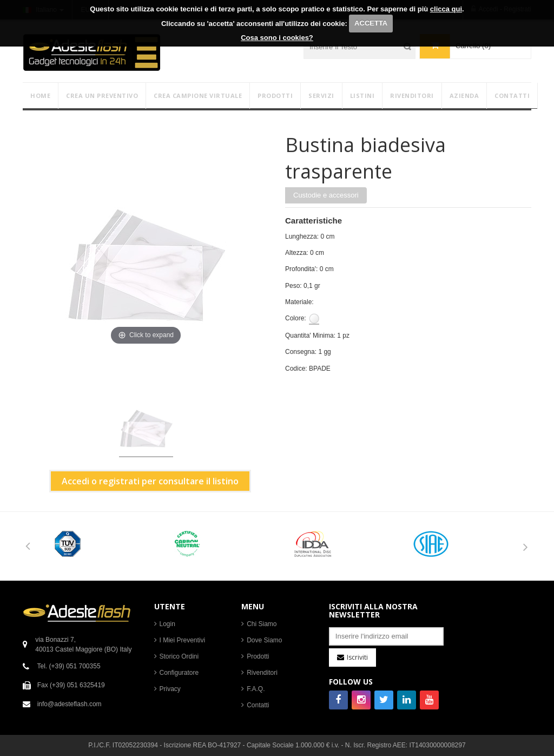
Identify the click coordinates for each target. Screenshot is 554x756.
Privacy (170, 689)
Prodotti (258, 656)
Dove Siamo (264, 640)
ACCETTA (371, 23)
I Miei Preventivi (183, 640)
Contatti (258, 705)
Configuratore (179, 673)
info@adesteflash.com (70, 704)
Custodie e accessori (326, 195)
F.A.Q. (256, 689)
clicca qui (446, 9)
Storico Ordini (179, 656)
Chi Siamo (262, 624)
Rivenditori (262, 673)
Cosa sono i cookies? (277, 38)
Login (167, 624)
